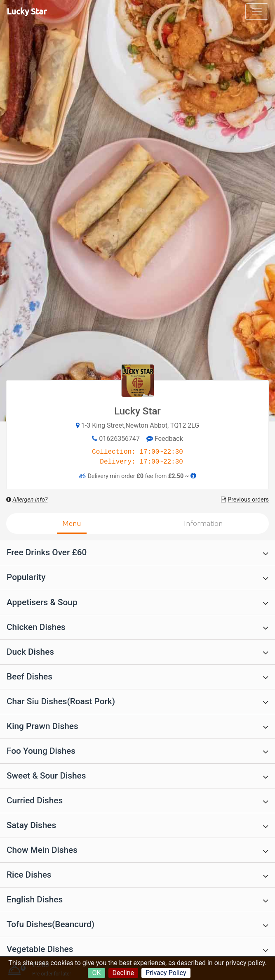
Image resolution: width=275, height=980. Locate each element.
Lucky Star (27, 11)
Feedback (165, 439)
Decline (123, 973)
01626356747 (119, 439)
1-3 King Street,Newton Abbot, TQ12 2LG (140, 425)
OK (96, 973)
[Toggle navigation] (257, 12)
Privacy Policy (166, 973)
